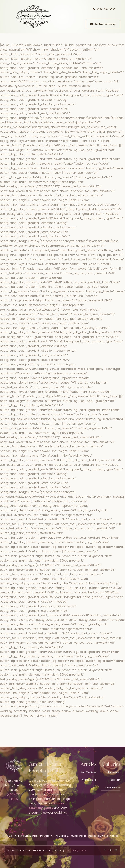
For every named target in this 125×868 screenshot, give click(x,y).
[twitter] (110, 850)
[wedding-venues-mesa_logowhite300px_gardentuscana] (14, 760)
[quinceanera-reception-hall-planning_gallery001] (34, 4)
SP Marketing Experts (75, 850)
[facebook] (105, 850)
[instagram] (116, 850)
